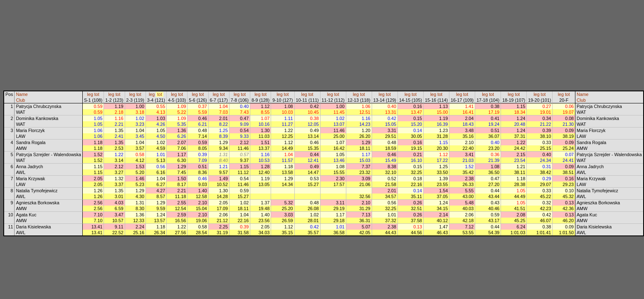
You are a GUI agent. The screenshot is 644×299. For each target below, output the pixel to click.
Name (22, 94)
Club (20, 100)
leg (90, 94)
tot (97, 94)
